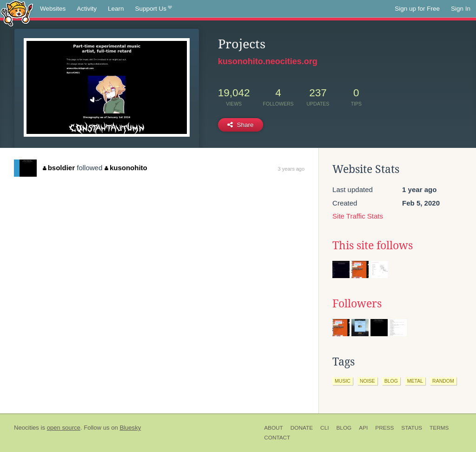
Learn (116, 9)
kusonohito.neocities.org (268, 61)
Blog (344, 428)
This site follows (373, 246)
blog (391, 381)
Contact (277, 438)
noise (367, 381)
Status (412, 428)
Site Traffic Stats (358, 216)
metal (415, 381)
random (443, 381)
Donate (302, 428)
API (363, 428)
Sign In (461, 9)
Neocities (26, 428)
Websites (53, 9)
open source (64, 428)
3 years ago (291, 169)
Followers (357, 304)
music (343, 381)
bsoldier (59, 168)
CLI (324, 428)
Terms (439, 428)
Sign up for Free (417, 9)
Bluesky (130, 428)
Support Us (154, 9)
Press (384, 428)
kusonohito (126, 168)
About (274, 428)
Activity (87, 9)
